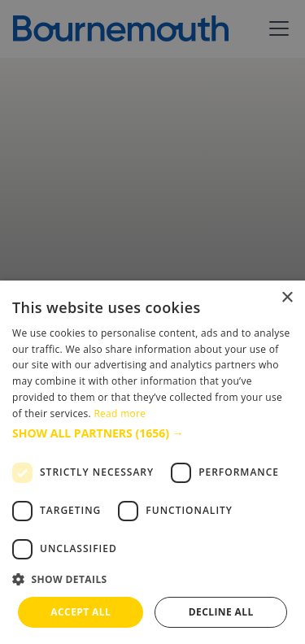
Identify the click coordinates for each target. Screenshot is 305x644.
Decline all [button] (221, 612)
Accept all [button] (81, 612)
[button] (152, 433)
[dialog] (152, 462)
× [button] (287, 298)
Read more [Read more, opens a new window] (120, 413)
